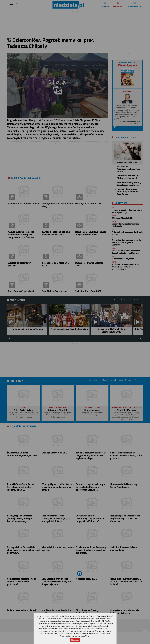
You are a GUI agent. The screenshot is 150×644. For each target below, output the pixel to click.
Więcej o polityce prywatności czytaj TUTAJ (75, 636)
